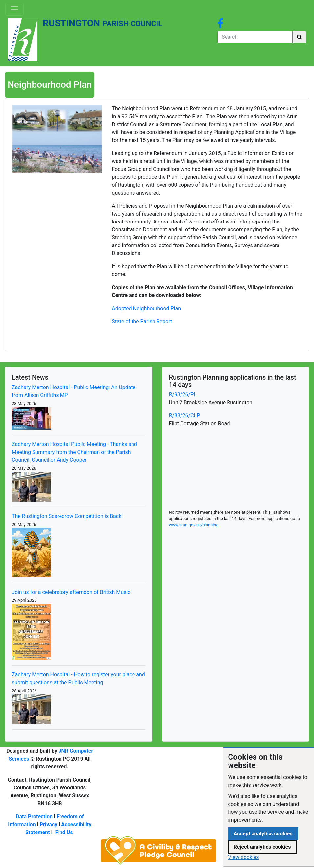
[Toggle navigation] (14, 9)
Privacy (48, 824)
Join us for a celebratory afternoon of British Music (71, 592)
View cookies (244, 857)
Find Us (64, 832)
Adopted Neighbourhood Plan (146, 308)
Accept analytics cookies (263, 834)
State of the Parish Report (142, 322)
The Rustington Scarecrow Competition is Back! (67, 516)
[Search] (255, 37)
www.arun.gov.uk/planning (194, 525)
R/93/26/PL (183, 395)
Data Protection (34, 817)
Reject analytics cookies (262, 847)
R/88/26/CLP (185, 416)
